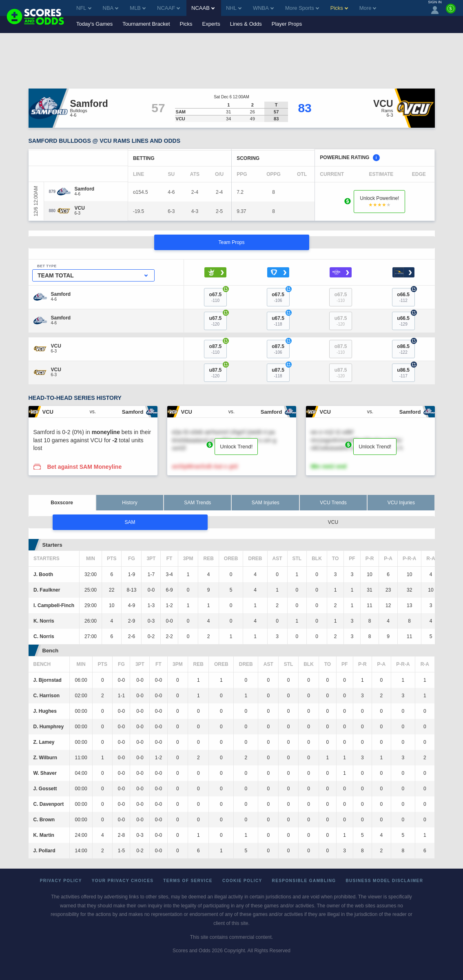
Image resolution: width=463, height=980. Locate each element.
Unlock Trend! (236, 447)
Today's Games (94, 24)
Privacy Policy (61, 881)
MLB (138, 8)
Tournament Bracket (146, 24)
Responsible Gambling (304, 881)
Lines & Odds (246, 24)
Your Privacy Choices (123, 881)
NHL (234, 8)
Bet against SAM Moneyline (84, 467)
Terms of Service (188, 881)
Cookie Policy (242, 881)
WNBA (263, 8)
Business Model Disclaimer (384, 881)
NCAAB (203, 8)
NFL (84, 8)
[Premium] (451, 12)
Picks (186, 24)
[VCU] (80, 208)
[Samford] (85, 189)
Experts (211, 24)
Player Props (287, 24)
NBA (111, 8)
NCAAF (168, 8)
